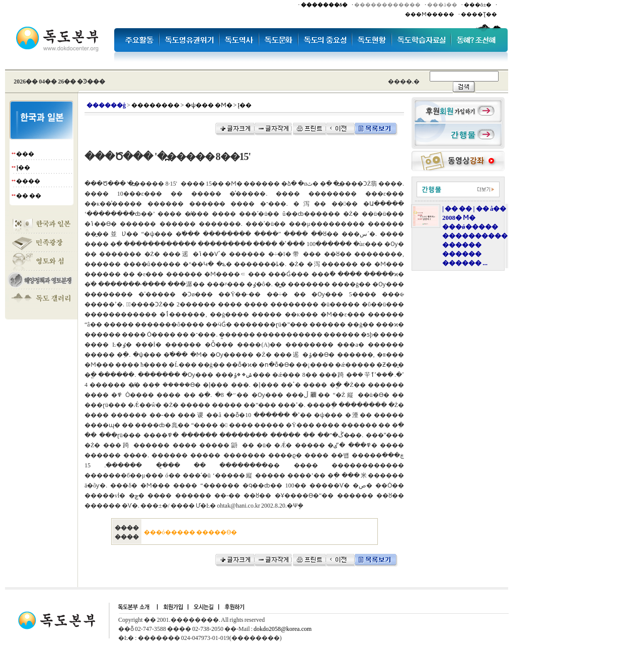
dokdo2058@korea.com (283, 629)
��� (25, 154)
